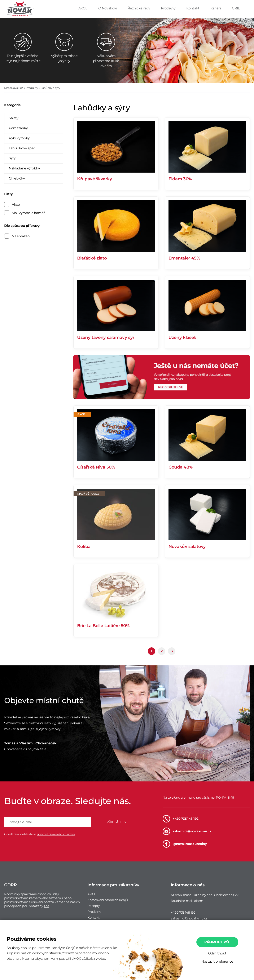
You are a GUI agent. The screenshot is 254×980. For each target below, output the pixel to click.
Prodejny (169, 8)
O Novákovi (108, 8)
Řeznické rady (139, 8)
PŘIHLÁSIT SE (117, 822)
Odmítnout (217, 953)
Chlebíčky (17, 178)
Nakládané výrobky (24, 168)
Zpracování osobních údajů (108, 900)
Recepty (94, 906)
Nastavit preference (217, 961)
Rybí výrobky (19, 138)
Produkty (32, 88)
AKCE (83, 8)
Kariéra (216, 8)
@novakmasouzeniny (185, 844)
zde (47, 906)
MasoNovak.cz (14, 88)
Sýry (12, 158)
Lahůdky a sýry (50, 88)
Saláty (14, 118)
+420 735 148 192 (181, 819)
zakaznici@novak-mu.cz (187, 831)
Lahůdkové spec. (22, 148)
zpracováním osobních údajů (56, 834)
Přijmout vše (217, 942)
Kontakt (193, 8)
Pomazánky (18, 128)
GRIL (236, 8)
